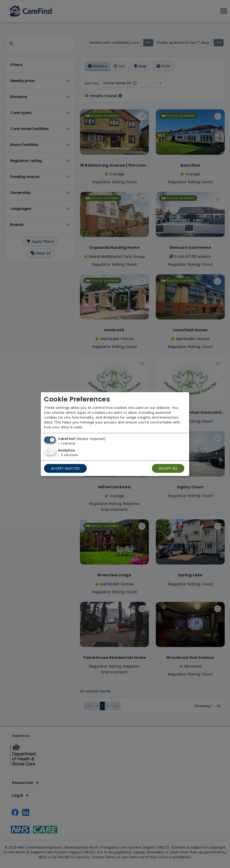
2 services (68, 455)
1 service (67, 443)
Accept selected (65, 468)
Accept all (168, 468)
